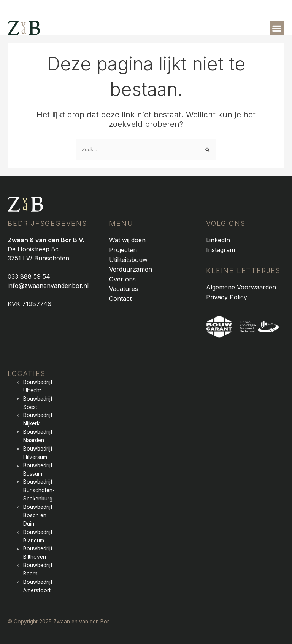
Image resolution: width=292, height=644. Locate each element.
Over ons (122, 279)
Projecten (123, 250)
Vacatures (124, 289)
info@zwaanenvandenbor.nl (48, 286)
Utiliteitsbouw (128, 260)
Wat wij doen (127, 240)
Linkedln (218, 240)
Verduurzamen (131, 269)
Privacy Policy (227, 297)
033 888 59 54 (29, 276)
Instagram (221, 250)
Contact (120, 299)
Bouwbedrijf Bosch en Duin (38, 515)
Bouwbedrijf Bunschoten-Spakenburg (39, 490)
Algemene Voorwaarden (241, 287)
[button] (277, 28)
